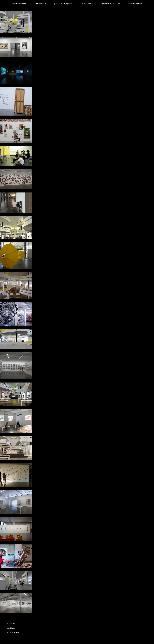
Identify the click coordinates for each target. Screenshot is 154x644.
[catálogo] (12, 628)
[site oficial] (13, 632)
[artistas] (18, 624)
